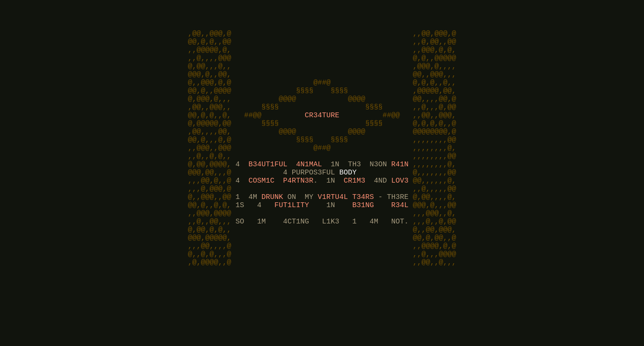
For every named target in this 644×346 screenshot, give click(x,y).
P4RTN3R (298, 208)
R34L (400, 236)
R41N (400, 188)
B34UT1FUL (268, 188)
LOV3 (400, 208)
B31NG (363, 236)
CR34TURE (322, 131)
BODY (348, 198)
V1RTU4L (333, 227)
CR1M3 (354, 208)
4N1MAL (309, 188)
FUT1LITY (292, 236)
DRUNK (272, 227)
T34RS (363, 227)
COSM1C (261, 208)
